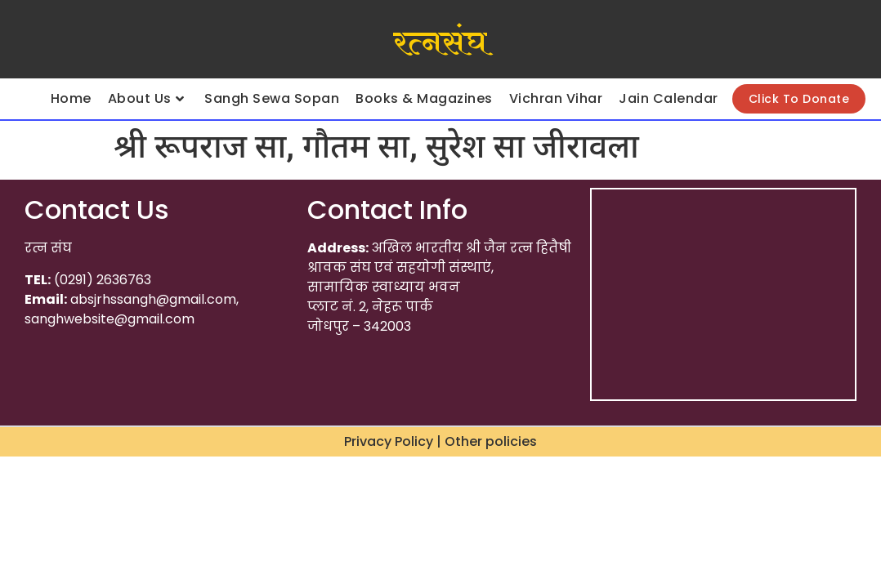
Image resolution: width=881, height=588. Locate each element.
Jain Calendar (669, 98)
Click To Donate (799, 99)
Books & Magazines (424, 98)
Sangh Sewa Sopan (272, 98)
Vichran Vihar (556, 98)
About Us (146, 98)
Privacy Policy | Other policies (440, 441)
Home (71, 98)
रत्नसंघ (440, 43)
